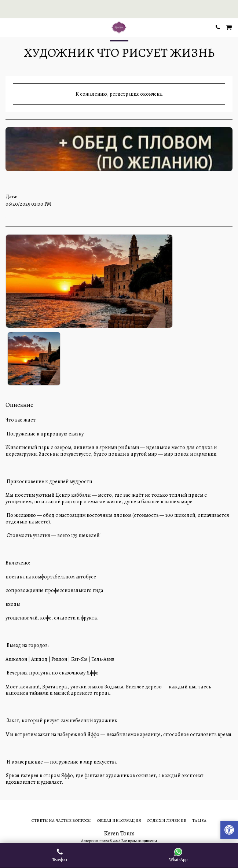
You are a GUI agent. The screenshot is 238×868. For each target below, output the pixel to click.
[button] (8, 27)
